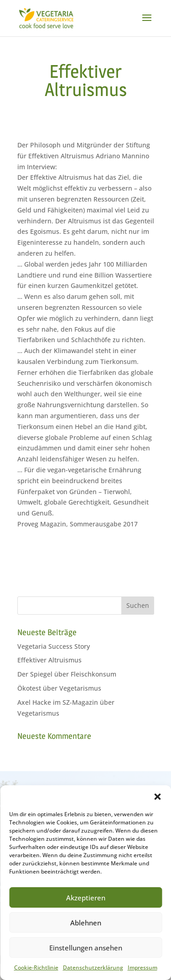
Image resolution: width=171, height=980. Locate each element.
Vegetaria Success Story (54, 646)
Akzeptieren (86, 898)
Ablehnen (86, 923)
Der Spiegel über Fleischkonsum (67, 674)
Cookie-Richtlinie (36, 967)
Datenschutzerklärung (93, 967)
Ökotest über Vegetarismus (59, 688)
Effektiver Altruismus (49, 660)
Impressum (142, 967)
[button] (157, 797)
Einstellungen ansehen (86, 948)
